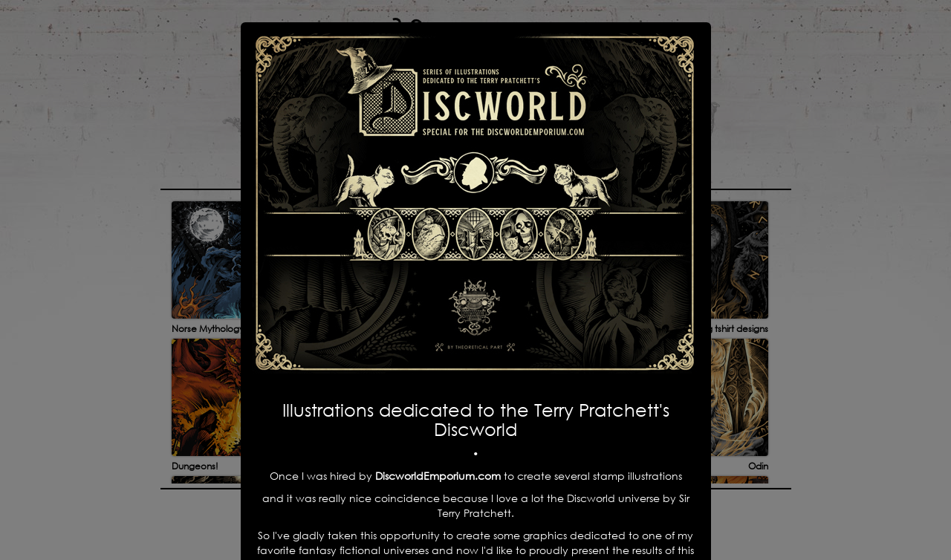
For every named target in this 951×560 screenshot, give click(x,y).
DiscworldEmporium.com (439, 476)
